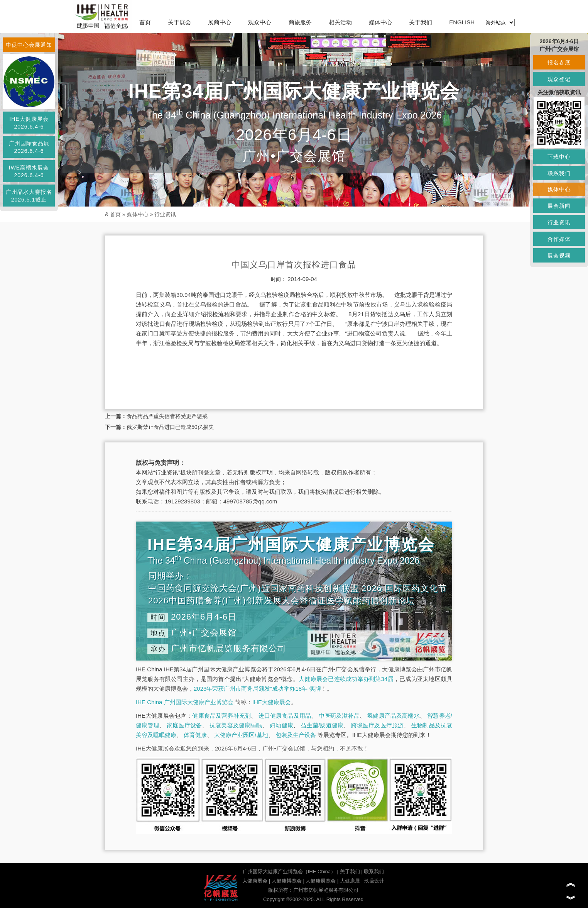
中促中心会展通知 (29, 45)
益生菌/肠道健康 (322, 725)
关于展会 (179, 22)
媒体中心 (380, 22)
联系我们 (374, 872)
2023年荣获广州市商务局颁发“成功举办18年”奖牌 (257, 689)
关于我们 (421, 22)
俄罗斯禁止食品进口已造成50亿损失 (170, 427)
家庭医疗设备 (184, 725)
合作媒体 (559, 239)
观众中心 (260, 22)
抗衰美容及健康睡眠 (236, 725)
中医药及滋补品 (339, 716)
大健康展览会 (321, 881)
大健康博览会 (287, 881)
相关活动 (340, 22)
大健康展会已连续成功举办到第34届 (346, 679)
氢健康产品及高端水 (393, 716)
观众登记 (559, 79)
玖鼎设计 (374, 881)
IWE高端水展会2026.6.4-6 (29, 171)
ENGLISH (462, 22)
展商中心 (220, 22)
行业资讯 (165, 214)
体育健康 (195, 735)
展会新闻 (559, 206)
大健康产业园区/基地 (241, 735)
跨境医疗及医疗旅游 (378, 725)
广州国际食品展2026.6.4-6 (29, 147)
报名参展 (559, 63)
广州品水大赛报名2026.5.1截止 (29, 196)
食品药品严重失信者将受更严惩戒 (167, 416)
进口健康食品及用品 (285, 716)
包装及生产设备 (296, 735)
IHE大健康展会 (272, 702)
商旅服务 (300, 22)
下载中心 (559, 157)
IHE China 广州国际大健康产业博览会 (185, 702)
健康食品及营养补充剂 (221, 716)
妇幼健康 (281, 725)
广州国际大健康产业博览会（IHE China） (289, 872)
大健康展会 (255, 881)
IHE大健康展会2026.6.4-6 (29, 123)
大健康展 (350, 881)
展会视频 (559, 256)
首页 (145, 22)
